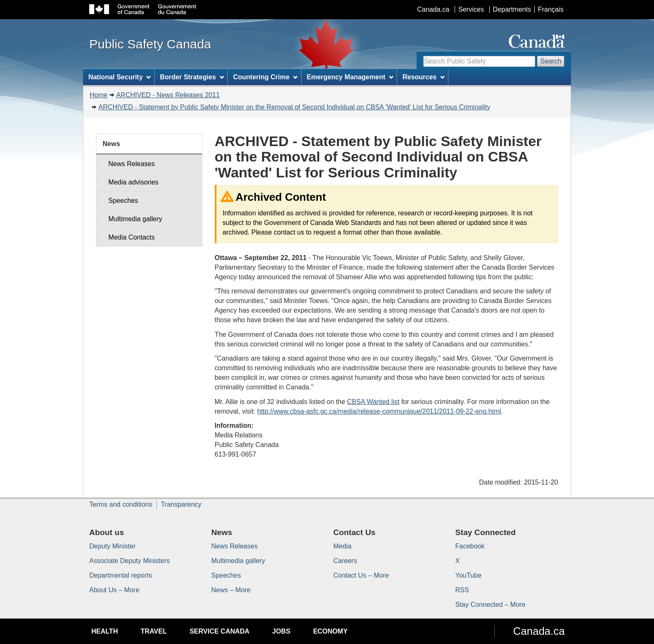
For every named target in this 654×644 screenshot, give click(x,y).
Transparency (181, 504)
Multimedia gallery (135, 219)
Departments (512, 9)
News (111, 144)
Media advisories (133, 182)
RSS (462, 590)
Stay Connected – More (490, 605)
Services (471, 9)
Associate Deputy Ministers (130, 561)
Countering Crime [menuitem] (265, 77)
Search (551, 61)
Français (551, 9)
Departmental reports (121, 575)
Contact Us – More (361, 575)
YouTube (469, 575)
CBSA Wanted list (373, 402)
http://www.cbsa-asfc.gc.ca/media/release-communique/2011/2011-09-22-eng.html (379, 411)
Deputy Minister (112, 546)
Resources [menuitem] (424, 77)
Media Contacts (132, 237)
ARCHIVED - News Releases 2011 (168, 95)
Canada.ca (433, 9)
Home (99, 95)
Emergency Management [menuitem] (350, 77)
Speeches (123, 201)
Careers (345, 561)
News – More (231, 590)
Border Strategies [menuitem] (192, 77)
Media (342, 546)
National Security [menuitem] (120, 77)
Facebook (470, 546)
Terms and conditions (121, 504)
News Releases (132, 164)
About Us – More (114, 590)
